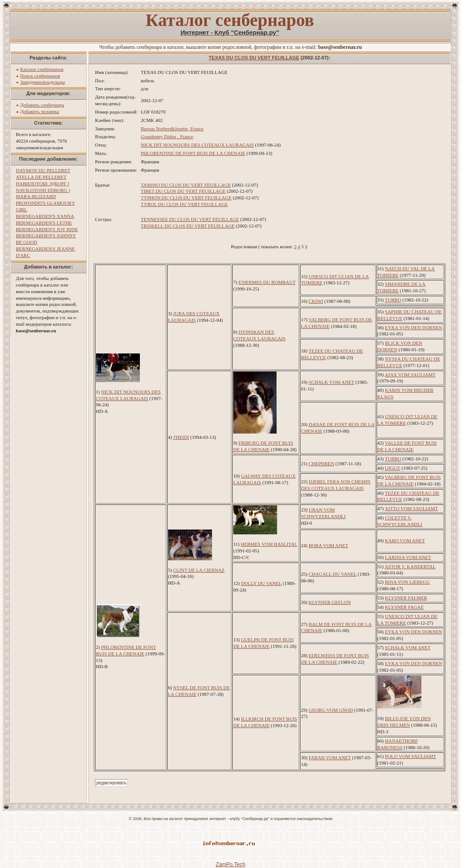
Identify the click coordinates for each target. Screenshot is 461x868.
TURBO (393, 300)
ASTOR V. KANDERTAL (410, 566)
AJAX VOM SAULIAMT (410, 375)
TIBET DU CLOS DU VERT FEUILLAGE (183, 191)
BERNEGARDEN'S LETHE (44, 223)
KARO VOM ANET (405, 541)
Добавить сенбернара (42, 105)
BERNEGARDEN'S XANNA (45, 216)
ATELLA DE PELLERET (41, 177)
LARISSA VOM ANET (408, 557)
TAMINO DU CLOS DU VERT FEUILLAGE (186, 185)
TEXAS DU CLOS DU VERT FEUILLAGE (254, 58)
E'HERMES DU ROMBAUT (267, 282)
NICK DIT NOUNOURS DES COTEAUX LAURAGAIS (197, 145)
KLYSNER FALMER (406, 598)
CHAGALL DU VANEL (333, 574)
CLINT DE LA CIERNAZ (199, 570)
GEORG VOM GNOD (331, 710)
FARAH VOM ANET (330, 758)
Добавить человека (40, 111)
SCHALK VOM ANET (332, 382)
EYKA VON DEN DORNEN (413, 327)
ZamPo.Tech (230, 864)
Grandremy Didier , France (167, 136)
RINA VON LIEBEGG (407, 582)
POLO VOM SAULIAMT (410, 756)
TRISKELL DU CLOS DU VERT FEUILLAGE (188, 226)
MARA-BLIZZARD (36, 196)
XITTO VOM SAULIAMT (412, 508)
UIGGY (393, 468)
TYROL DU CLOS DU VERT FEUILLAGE (184, 204)
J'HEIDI (181, 437)
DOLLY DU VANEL (261, 583)
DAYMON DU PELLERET (43, 170)
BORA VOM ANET (329, 545)
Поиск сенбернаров (40, 76)
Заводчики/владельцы (43, 82)
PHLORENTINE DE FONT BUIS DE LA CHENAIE (193, 153)
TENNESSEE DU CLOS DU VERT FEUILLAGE (190, 219)
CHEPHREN (322, 463)
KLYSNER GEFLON (330, 602)
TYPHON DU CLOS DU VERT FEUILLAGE (186, 198)
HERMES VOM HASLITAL (269, 544)
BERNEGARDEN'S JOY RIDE (47, 229)
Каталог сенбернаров (42, 69)
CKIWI (316, 301)
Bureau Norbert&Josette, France (172, 129)
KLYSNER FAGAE (404, 607)
